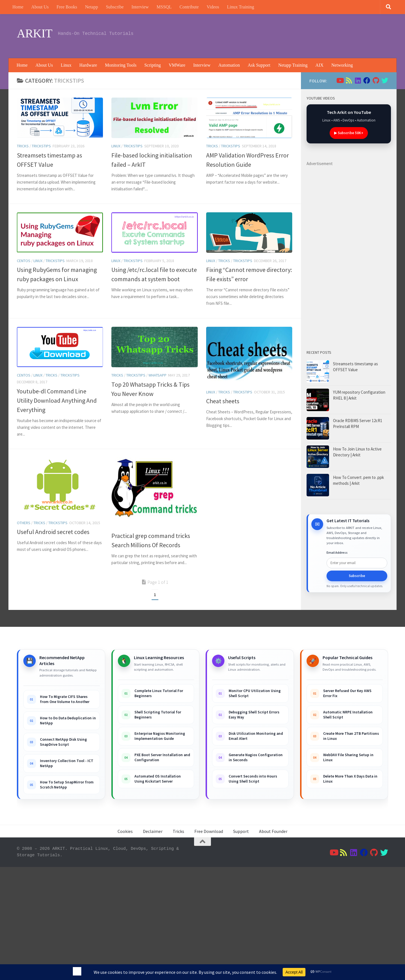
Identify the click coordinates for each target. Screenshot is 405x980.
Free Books (67, 7)
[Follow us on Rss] (349, 80)
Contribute (189, 7)
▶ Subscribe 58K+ (349, 133)
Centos (24, 261)
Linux (66, 65)
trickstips (41, 146)
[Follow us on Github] (376, 80)
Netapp (91, 7)
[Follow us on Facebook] (367, 80)
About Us (40, 7)
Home (18, 7)
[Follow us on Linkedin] (358, 80)
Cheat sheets (223, 401)
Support (241, 831)
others (24, 523)
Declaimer (153, 831)
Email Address (337, 552)
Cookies (125, 831)
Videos (213, 7)
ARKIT (35, 33)
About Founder (273, 831)
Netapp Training (293, 65)
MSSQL (164, 7)
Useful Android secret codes (53, 532)
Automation (229, 65)
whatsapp (157, 375)
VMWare (177, 65)
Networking (342, 65)
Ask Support (259, 65)
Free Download (209, 831)
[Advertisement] (286, 35)
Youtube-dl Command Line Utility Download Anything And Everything (57, 400)
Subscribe (115, 7)
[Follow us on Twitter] (385, 80)
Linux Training (240, 7)
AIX (319, 65)
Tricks (23, 146)
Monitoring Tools (121, 65)
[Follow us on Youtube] (340, 80)
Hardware (88, 65)
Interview (140, 7)
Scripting (153, 65)
